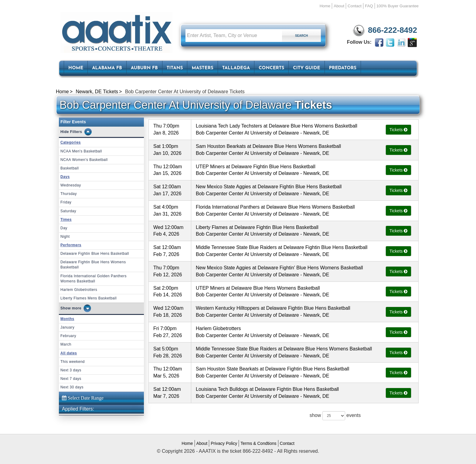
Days (65, 177)
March (66, 344)
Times (66, 220)
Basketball (70, 168)
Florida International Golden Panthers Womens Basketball (93, 279)
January (67, 327)
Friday (66, 202)
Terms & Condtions (258, 443)
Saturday (68, 211)
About (339, 6)
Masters (202, 68)
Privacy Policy (224, 443)
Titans (175, 68)
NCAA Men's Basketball (81, 151)
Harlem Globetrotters (79, 290)
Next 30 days (72, 387)
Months (67, 319)
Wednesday (71, 185)
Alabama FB (107, 68)
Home (325, 6)
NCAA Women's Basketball (84, 160)
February (68, 336)
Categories (71, 142)
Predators (343, 68)
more (77, 308)
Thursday (69, 194)
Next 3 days (71, 370)
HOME (76, 68)
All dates (69, 353)
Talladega (236, 68)
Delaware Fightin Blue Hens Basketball (95, 254)
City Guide (306, 68)
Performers (71, 245)
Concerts (271, 68)
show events (335, 416)
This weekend (73, 362)
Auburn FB (144, 68)
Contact (355, 6)
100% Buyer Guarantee (398, 6)
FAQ (369, 6)
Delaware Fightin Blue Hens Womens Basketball (93, 265)
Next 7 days (71, 379)
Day (64, 228)
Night (65, 237)
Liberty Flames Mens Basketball (88, 298)
